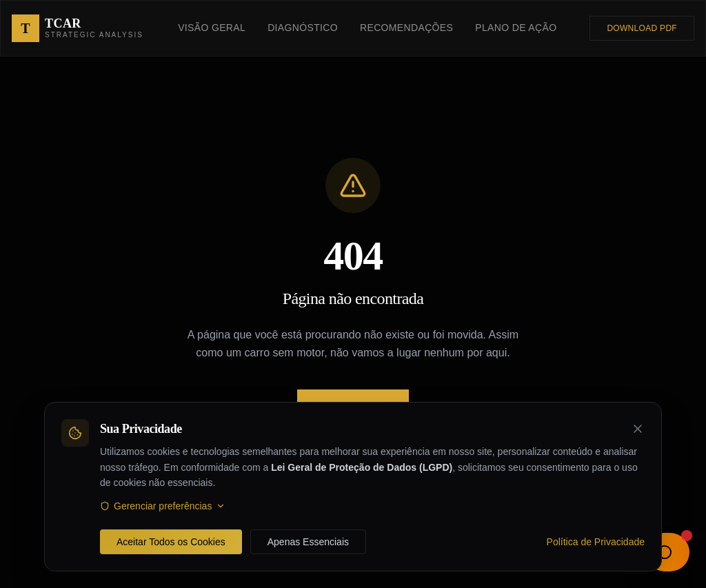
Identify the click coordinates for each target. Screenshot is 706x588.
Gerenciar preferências (163, 506)
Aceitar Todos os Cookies (171, 542)
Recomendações (406, 28)
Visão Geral (212, 28)
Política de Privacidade (596, 542)
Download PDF (642, 28)
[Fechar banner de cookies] (638, 429)
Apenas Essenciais (308, 542)
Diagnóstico (303, 28)
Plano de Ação (516, 28)
